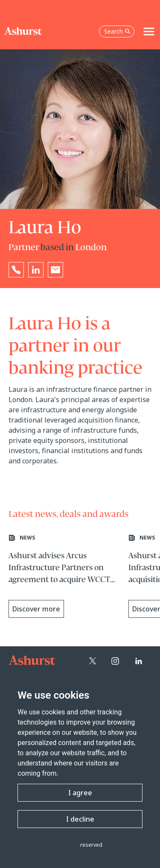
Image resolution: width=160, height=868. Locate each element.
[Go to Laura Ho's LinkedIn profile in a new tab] (36, 270)
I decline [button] (80, 819)
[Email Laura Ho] (55, 270)
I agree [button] (80, 793)
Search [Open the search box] (117, 31)
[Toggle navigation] (149, 31)
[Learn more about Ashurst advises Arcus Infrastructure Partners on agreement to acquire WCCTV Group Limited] (64, 577)
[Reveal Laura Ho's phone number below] (16, 270)
